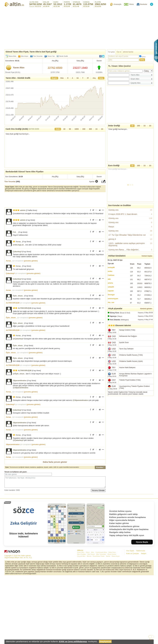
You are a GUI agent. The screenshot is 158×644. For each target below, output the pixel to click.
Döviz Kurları (112, 595)
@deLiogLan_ (19, 245)
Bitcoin (89, 597)
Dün (62, 78)
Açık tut (143, 57)
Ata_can (111, 302)
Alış (94, 78)
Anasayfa (117, 4)
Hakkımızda (141, 592)
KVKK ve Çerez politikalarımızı (73, 641)
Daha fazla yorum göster (55, 462)
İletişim (144, 595)
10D (138, 126)
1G (102, 129)
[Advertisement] (130, 417)
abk (109, 279)
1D (64, 129)
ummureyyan (113, 299)
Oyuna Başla (142, 583)
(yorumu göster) (31, 261)
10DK (77, 129)
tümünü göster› (146, 309)
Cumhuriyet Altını (101, 593)
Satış (101, 78)
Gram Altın (81, 593)
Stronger (111, 295)
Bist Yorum (91, 595)
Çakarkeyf (17, 252)
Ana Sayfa (130, 592)
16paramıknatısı (20, 380)
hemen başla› (147, 256)
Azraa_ (19, 242)
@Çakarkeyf (18, 339)
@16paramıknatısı (21, 388)
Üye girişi (111, 52)
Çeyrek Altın (81, 597)
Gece (151, 640)
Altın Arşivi (25, 56)
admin (23, 210)
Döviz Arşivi (116, 597)
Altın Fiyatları (82, 595)
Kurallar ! (100, 467)
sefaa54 (111, 287)
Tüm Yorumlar (38, 56)
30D (90, 129)
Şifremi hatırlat (128, 52)
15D (84, 129)
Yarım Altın (19, 68)
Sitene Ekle (12, 56)
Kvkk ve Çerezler (133, 595)
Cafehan (111, 275)
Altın (93, 593)
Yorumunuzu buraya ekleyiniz (55, 483)
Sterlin (108, 597)
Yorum (7, 472)
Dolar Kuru (112, 593)
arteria (110, 283)
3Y (88, 78)
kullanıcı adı (17, 472)
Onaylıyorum (105, 641)
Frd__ (15, 232)
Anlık (58, 129)
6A (78, 78)
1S (97, 129)
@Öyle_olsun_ (19, 374)
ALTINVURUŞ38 (13, 303)
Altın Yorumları (101, 595)
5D (70, 129)
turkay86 (111, 267)
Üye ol (119, 52)
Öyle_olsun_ (18, 296)
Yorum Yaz (51, 56)
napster (111, 291)
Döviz (132, 4)
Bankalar (144, 4)
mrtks (110, 271)
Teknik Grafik (62, 56)
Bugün (54, 78)
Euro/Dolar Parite (99, 597)
